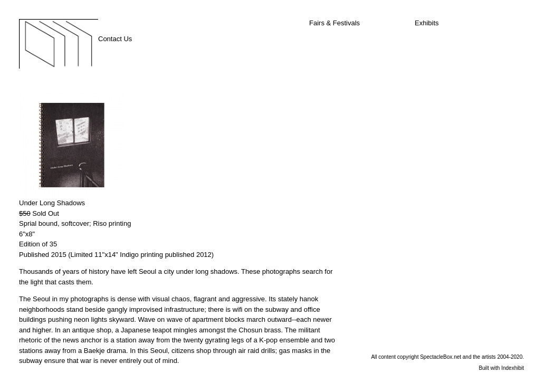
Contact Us (115, 39)
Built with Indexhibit (501, 368)
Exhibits (427, 23)
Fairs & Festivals (334, 23)
